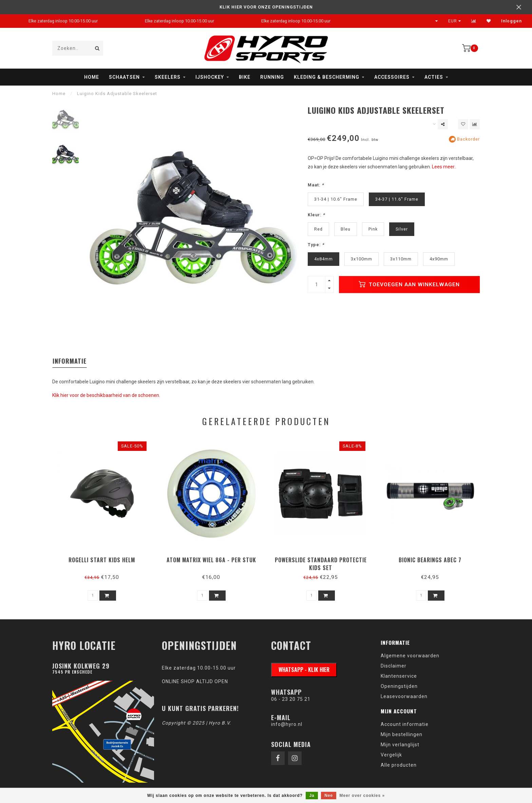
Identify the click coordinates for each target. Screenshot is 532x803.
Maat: (316, 185)
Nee (329, 796)
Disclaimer (394, 666)
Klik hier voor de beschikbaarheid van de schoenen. (106, 395)
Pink (373, 229)
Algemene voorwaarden (410, 656)
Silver (402, 229)
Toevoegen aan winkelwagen (409, 284)
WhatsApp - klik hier (304, 670)
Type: (316, 245)
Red (318, 229)
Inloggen (511, 21)
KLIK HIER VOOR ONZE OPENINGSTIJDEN (266, 7)
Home (92, 77)
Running (272, 77)
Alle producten (399, 765)
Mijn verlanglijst (400, 745)
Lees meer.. (444, 167)
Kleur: (316, 215)
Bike (245, 77)
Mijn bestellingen (402, 734)
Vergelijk (391, 755)
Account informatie (405, 724)
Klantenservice (399, 676)
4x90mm (439, 259)
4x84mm (324, 259)
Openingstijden (399, 686)
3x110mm (401, 259)
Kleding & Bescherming (327, 77)
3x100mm (362, 259)
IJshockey (210, 77)
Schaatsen (124, 77)
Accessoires (392, 77)
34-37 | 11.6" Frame (397, 199)
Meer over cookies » (362, 796)
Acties (434, 77)
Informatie (70, 361)
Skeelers (168, 77)
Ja (312, 796)
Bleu (346, 229)
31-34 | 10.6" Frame (336, 199)
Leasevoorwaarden (404, 696)
